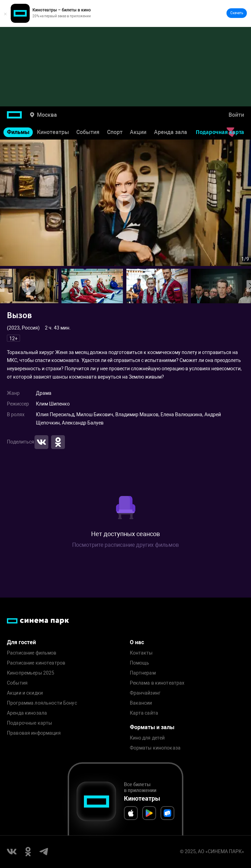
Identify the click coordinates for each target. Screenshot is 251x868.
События (88, 132)
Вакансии (141, 703)
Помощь (140, 663)
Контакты (141, 653)
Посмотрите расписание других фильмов (125, 545)
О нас (137, 642)
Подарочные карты (30, 723)
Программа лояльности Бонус (42, 703)
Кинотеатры (53, 132)
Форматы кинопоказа (155, 748)
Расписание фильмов (32, 653)
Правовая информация (34, 733)
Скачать (237, 13)
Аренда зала (171, 132)
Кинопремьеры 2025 (31, 673)
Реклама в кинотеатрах (157, 683)
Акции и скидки (25, 693)
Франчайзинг (145, 693)
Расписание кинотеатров (36, 663)
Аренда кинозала (27, 713)
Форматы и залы (152, 727)
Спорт (115, 132)
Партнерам (143, 673)
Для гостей (21, 642)
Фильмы (18, 132)
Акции (138, 132)
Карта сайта (144, 713)
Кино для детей (147, 738)
